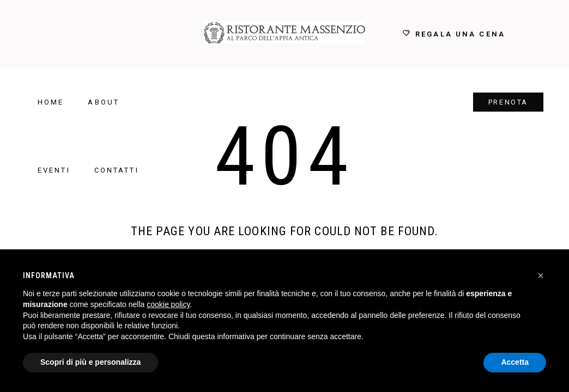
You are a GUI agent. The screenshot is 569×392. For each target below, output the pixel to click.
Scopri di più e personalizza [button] (90, 362)
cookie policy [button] (168, 304)
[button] (541, 275)
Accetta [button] (515, 362)
